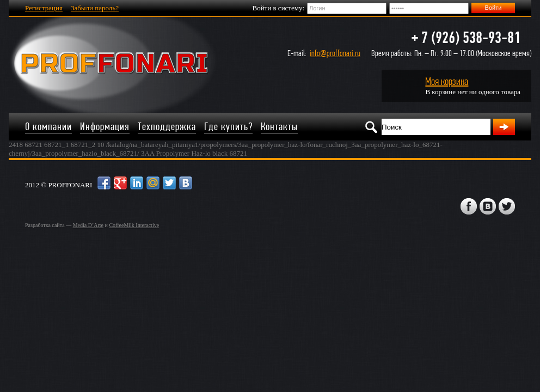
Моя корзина (447, 81)
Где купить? (228, 127)
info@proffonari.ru (335, 53)
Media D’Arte (88, 225)
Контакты (279, 127)
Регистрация (44, 8)
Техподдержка (167, 127)
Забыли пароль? (95, 8)
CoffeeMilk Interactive (134, 225)
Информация (105, 127)
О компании (48, 127)
